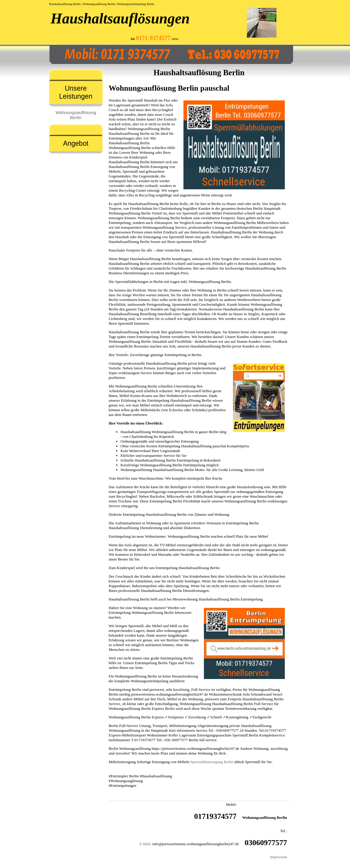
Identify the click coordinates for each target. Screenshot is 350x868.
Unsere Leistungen (76, 92)
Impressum (279, 857)
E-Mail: (145, 844)
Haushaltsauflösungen (120, 18)
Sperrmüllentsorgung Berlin (212, 762)
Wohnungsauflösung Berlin (76, 115)
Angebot (76, 143)
